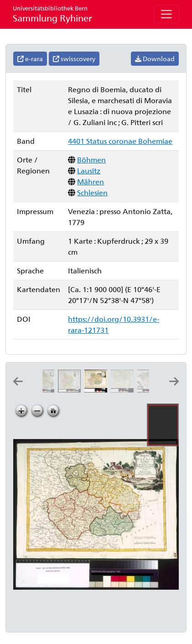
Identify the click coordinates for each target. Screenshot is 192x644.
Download (155, 59)
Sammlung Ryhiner (52, 14)
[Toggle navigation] (166, 14)
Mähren (91, 181)
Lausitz (89, 170)
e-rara (30, 59)
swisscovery (74, 59)
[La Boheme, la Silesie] (124, 390)
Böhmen (91, 160)
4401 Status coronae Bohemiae (120, 141)
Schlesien (92, 192)
